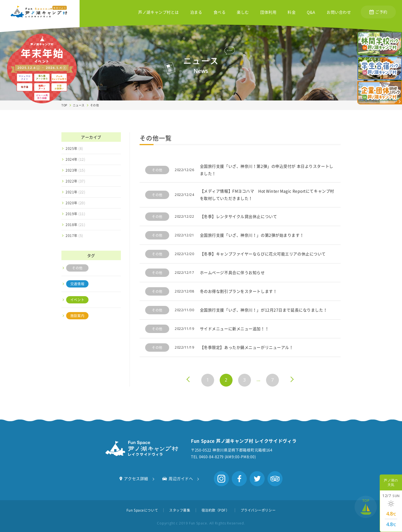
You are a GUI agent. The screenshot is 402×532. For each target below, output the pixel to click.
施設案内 (77, 316)
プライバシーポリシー (258, 510)
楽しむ (243, 12)
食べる (220, 12)
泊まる (196, 12)
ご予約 (378, 12)
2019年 (76, 214)
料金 (292, 12)
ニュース (79, 105)
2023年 (76, 170)
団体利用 (268, 12)
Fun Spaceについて (142, 510)
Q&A (311, 12)
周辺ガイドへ (178, 478)
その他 (77, 268)
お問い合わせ (339, 12)
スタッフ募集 (180, 510)
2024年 (76, 159)
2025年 (74, 148)
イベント (77, 300)
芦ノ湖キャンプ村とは (159, 12)
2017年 (74, 236)
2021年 (76, 192)
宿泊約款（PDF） (216, 510)
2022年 (76, 181)
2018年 (76, 225)
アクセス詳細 (134, 478)
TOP (64, 105)
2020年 (76, 203)
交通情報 (77, 284)
